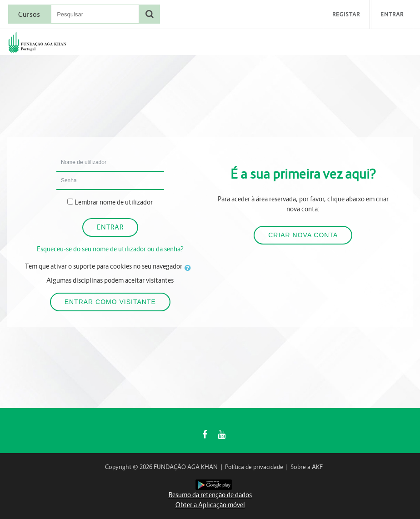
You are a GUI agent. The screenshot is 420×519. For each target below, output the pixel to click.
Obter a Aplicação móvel (210, 505)
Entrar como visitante (110, 302)
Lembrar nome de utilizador (114, 202)
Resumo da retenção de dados (210, 495)
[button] (190, 268)
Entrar (392, 14)
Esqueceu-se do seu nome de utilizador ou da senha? (110, 249)
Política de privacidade (254, 467)
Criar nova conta (303, 235)
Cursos (29, 15)
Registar (346, 14)
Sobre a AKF (307, 467)
